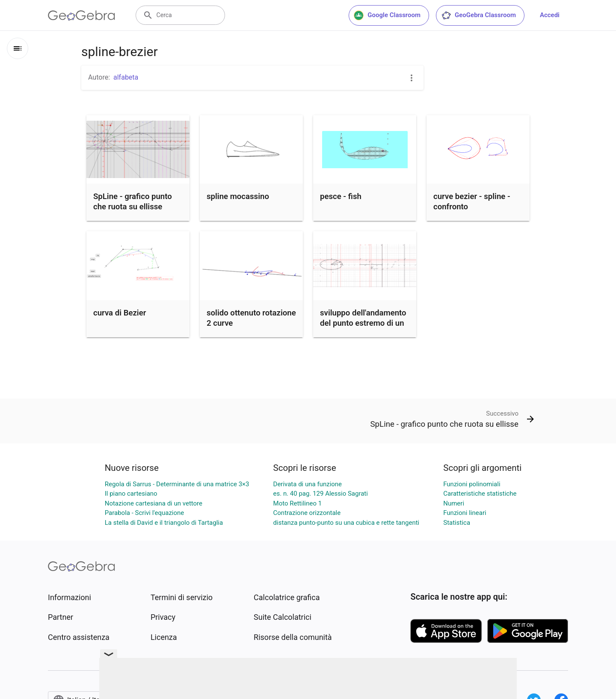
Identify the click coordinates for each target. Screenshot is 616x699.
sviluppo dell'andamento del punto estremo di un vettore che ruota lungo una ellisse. (363, 328)
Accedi (550, 15)
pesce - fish (341, 196)
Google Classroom (387, 15)
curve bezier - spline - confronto (472, 202)
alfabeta (126, 77)
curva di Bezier (120, 313)
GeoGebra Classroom (478, 15)
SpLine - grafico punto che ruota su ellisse (133, 202)
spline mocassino (238, 196)
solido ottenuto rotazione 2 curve (251, 318)
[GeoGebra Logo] (81, 15)
